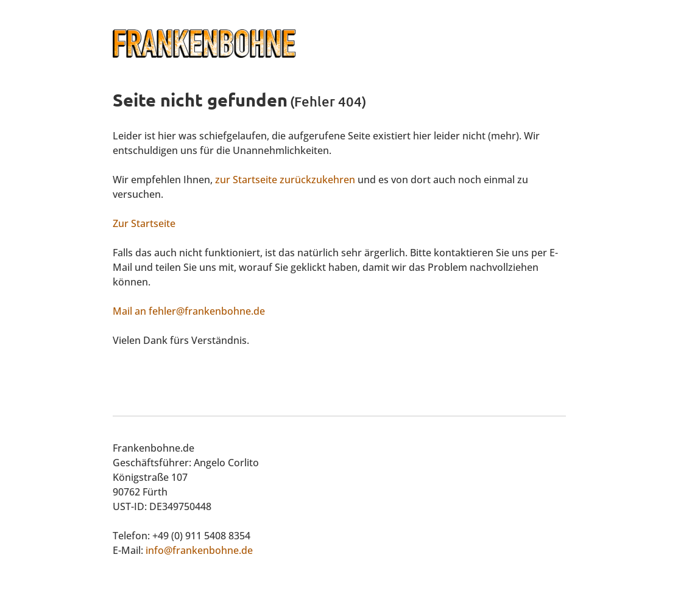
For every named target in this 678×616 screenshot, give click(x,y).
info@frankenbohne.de (199, 550)
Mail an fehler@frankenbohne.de (189, 311)
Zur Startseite (144, 223)
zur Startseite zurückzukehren (285, 180)
